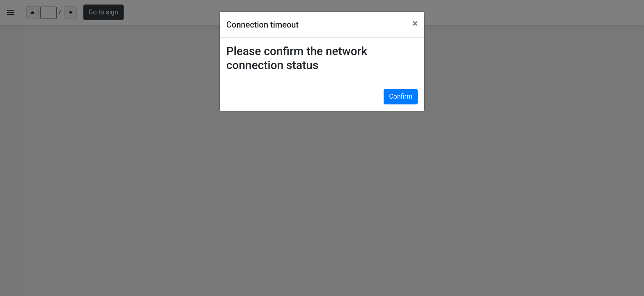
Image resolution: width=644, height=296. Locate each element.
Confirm (401, 96)
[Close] (415, 23)
